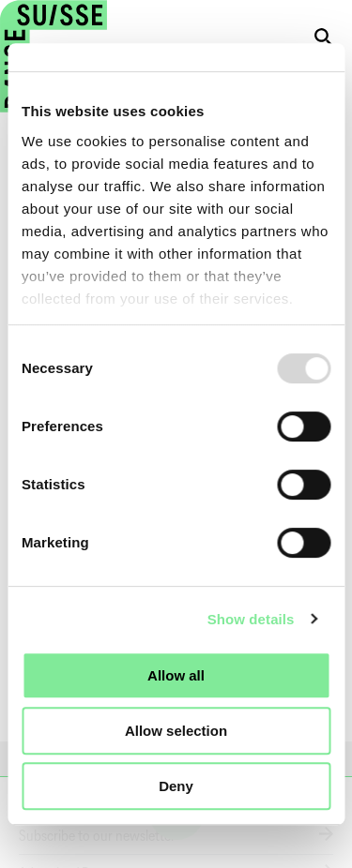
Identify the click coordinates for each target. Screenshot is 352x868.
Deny (176, 786)
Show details (251, 619)
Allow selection (176, 731)
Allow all (176, 675)
